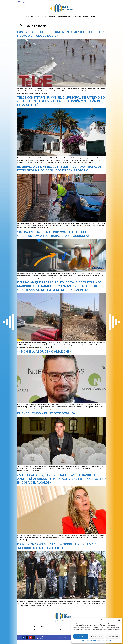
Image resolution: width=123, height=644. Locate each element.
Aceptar (81, 636)
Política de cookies (87, 641)
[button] (119, 620)
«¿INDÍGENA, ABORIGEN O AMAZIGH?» (44, 351)
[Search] (24, 2)
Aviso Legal (108, 641)
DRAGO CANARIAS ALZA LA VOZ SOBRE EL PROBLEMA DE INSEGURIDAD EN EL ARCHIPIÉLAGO (58, 546)
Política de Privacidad (99, 641)
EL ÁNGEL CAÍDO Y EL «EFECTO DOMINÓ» (46, 413)
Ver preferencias (113, 636)
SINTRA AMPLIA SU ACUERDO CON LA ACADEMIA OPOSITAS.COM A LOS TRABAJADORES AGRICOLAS (53, 234)
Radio (53, 638)
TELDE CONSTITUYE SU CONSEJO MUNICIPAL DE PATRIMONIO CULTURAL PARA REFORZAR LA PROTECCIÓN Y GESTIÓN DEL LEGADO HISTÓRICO (61, 101)
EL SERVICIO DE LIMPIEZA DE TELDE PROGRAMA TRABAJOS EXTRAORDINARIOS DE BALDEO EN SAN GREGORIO (59, 168)
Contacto (58, 638)
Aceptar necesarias (97, 636)
